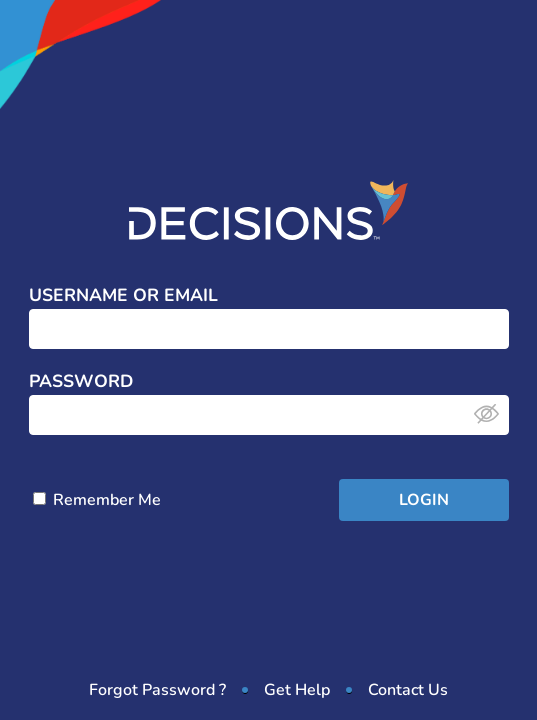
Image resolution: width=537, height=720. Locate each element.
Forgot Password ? (157, 690)
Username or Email (123, 296)
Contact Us (408, 690)
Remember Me (97, 500)
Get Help (297, 690)
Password (81, 382)
